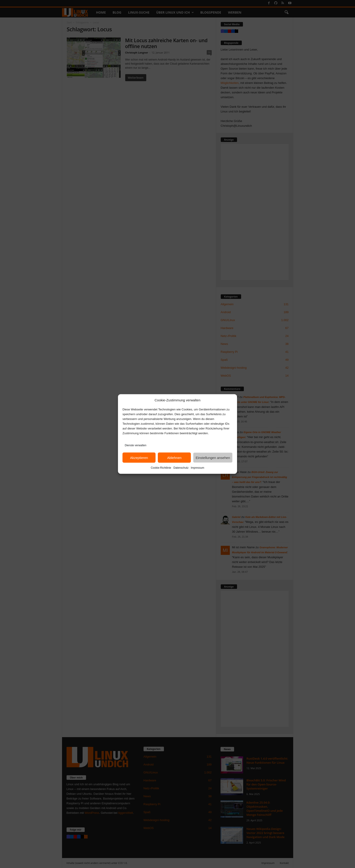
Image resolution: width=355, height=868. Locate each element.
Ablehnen (174, 457)
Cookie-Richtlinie (161, 468)
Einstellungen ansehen (213, 457)
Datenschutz (181, 468)
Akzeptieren (139, 457)
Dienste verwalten (136, 445)
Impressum (198, 468)
